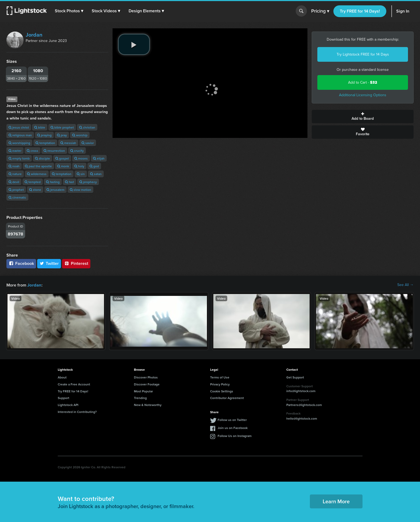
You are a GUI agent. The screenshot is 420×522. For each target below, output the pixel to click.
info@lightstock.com (301, 391)
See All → (405, 285)
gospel (62, 158)
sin (81, 174)
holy (79, 166)
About (62, 377)
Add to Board (363, 117)
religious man (20, 135)
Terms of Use (220, 377)
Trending (140, 398)
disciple (43, 158)
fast (70, 182)
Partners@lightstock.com (304, 405)
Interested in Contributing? (77, 411)
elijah (99, 158)
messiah (68, 143)
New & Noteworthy (148, 405)
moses (81, 158)
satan (96, 174)
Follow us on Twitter (232, 419)
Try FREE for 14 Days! (360, 11)
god (94, 166)
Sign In (403, 11)
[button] (69, 11)
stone (35, 190)
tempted (33, 182)
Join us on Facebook (233, 428)
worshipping (19, 143)
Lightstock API (68, 405)
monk (63, 166)
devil (14, 182)
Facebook (21, 263)
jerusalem (55, 190)
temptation (45, 143)
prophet (16, 190)
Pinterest (76, 263)
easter (15, 151)
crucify (77, 151)
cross (32, 151)
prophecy (88, 182)
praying (44, 135)
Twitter (49, 263)
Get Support (295, 377)
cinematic (17, 197)
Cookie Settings (222, 391)
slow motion (80, 190)
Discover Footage (147, 384)
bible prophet (62, 127)
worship (80, 135)
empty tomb (19, 158)
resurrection (54, 151)
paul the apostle (38, 166)
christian (87, 127)
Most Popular (143, 391)
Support (63, 398)
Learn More (336, 501)
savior (88, 143)
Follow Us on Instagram (235, 436)
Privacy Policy (220, 384)
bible (40, 127)
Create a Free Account (74, 384)
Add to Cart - (363, 82)
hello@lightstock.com (302, 418)
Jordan (34, 35)
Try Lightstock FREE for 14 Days (363, 54)
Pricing (320, 11)
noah (14, 166)
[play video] (134, 44)
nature (15, 174)
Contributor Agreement (227, 398)
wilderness (37, 174)
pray (62, 135)
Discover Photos (146, 377)
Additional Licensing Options (363, 95)
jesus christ (19, 127)
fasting (53, 182)
